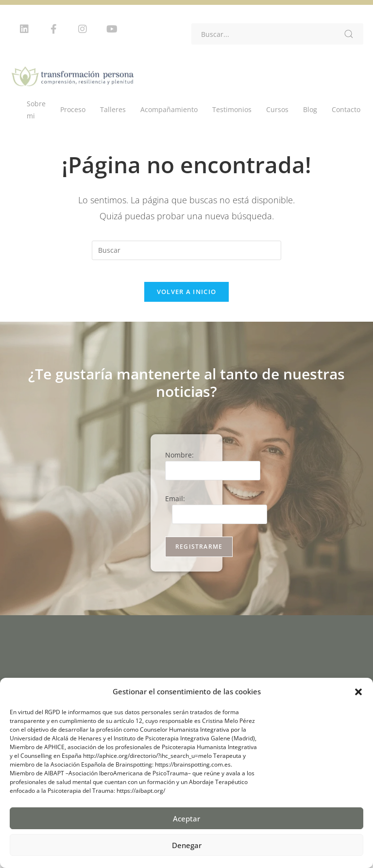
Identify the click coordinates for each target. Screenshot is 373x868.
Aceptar (186, 819)
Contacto (346, 109)
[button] (358, 692)
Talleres (113, 109)
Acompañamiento (169, 109)
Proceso (73, 109)
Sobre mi (36, 110)
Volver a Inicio (187, 299)
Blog (310, 109)
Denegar (187, 845)
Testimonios (232, 109)
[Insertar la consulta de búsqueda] (186, 250)
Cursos (277, 109)
